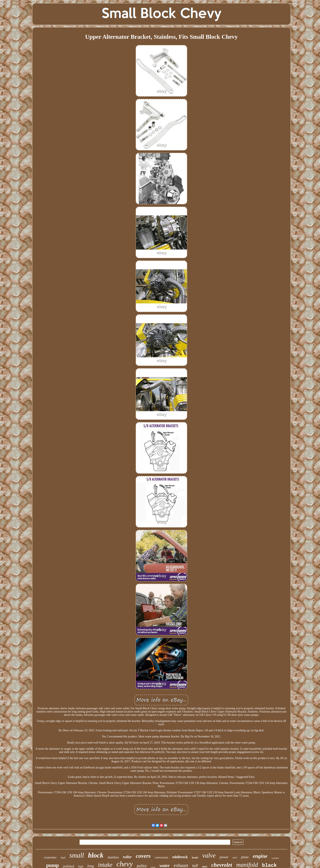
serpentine (50, 857)
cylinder (275, 858)
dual (63, 857)
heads (195, 857)
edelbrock (180, 857)
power (224, 857)
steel (235, 858)
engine (260, 856)
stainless (113, 857)
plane (245, 857)
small (77, 855)
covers (143, 856)
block (96, 855)
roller (127, 857)
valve (209, 855)
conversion (161, 857)
